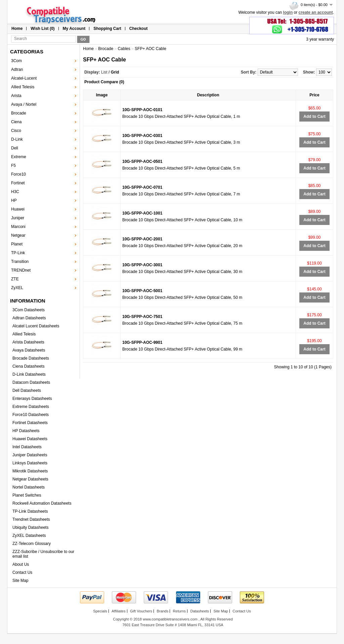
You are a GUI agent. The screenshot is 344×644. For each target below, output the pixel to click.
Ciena (16, 122)
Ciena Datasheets (28, 366)
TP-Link (18, 253)
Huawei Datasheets (30, 439)
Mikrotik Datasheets (30, 471)
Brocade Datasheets (31, 358)
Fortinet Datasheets (30, 423)
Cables (124, 49)
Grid (115, 72)
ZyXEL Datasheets (29, 536)
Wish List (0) (42, 29)
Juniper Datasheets (30, 455)
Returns (180, 611)
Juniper (18, 218)
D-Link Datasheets (29, 374)
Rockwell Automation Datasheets (42, 503)
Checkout (139, 29)
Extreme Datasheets (31, 407)
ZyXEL (17, 288)
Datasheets (200, 611)
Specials (100, 611)
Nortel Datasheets (29, 487)
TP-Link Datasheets (30, 511)
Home (17, 29)
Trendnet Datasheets (31, 519)
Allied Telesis (23, 87)
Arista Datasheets (28, 342)
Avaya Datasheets (29, 350)
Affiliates (118, 611)
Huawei (18, 209)
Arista (16, 96)
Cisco (16, 131)
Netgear (18, 235)
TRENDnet (21, 270)
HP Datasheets (26, 431)
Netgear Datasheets (30, 479)
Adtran (17, 70)
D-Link (17, 139)
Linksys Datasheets (30, 463)
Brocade (19, 113)
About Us (21, 564)
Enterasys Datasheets (32, 399)
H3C (15, 192)
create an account (316, 12)
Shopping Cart (107, 29)
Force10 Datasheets (31, 415)
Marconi (18, 227)
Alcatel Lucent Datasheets (36, 326)
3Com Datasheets (29, 310)
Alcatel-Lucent (24, 78)
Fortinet (18, 183)
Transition (20, 262)
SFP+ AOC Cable (150, 49)
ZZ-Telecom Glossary (32, 544)
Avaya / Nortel (24, 104)
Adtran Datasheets (29, 318)
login (288, 12)
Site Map (20, 581)
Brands (162, 611)
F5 (13, 166)
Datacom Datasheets (31, 382)
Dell (15, 148)
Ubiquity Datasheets (30, 527)
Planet (17, 244)
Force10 (18, 174)
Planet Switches (27, 495)
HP (14, 200)
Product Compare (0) (104, 82)
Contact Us (22, 572)
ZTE (15, 279)
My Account (74, 29)
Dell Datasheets (27, 390)
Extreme (19, 157)
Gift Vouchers (141, 611)
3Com (16, 61)
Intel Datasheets (27, 447)
